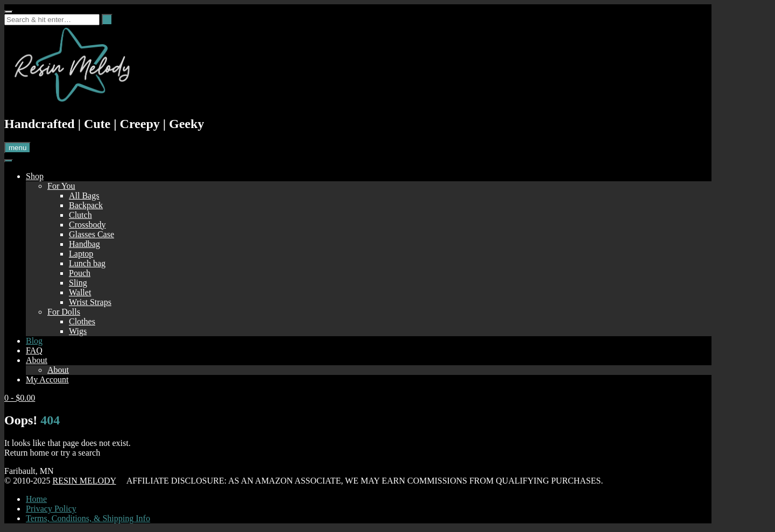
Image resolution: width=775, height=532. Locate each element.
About (37, 360)
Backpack (86, 205)
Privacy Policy (51, 509)
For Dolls (64, 312)
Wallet (80, 292)
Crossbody (87, 225)
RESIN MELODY (84, 481)
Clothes (82, 321)
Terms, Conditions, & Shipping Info (88, 518)
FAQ (34, 350)
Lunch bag (87, 263)
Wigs (78, 331)
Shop (35, 176)
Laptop (81, 254)
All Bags (84, 196)
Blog (34, 341)
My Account (47, 380)
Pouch (80, 273)
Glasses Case (91, 234)
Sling (78, 283)
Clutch (80, 215)
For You (61, 186)
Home (36, 499)
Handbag (84, 244)
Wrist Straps (90, 302)
